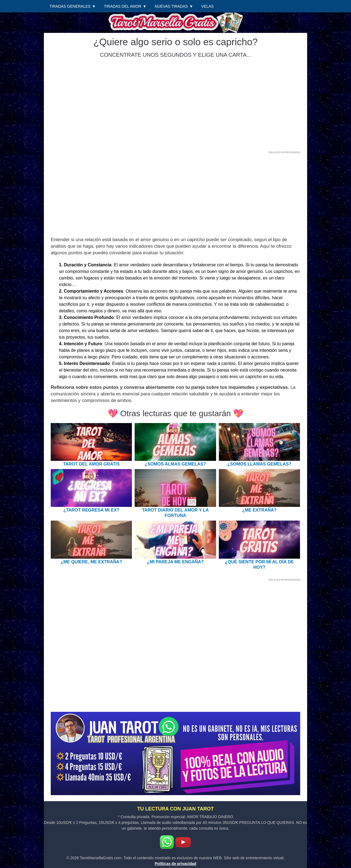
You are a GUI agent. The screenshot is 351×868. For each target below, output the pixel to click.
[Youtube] (183, 842)
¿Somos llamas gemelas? (259, 464)
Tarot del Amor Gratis (91, 464)
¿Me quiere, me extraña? (91, 562)
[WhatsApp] (167, 842)
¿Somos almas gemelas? (175, 464)
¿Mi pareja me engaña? (175, 562)
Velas (207, 6)
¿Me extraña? (259, 510)
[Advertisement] (175, 194)
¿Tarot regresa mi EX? (91, 510)
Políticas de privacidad (175, 864)
